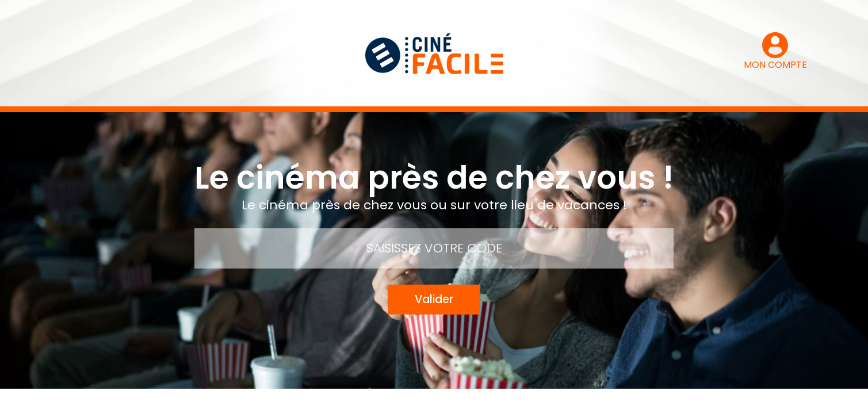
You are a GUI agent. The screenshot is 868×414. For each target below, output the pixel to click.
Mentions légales (516, 402)
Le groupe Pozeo (597, 402)
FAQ (457, 402)
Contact (343, 402)
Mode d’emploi (405, 402)
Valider (434, 299)
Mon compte (282, 402)
